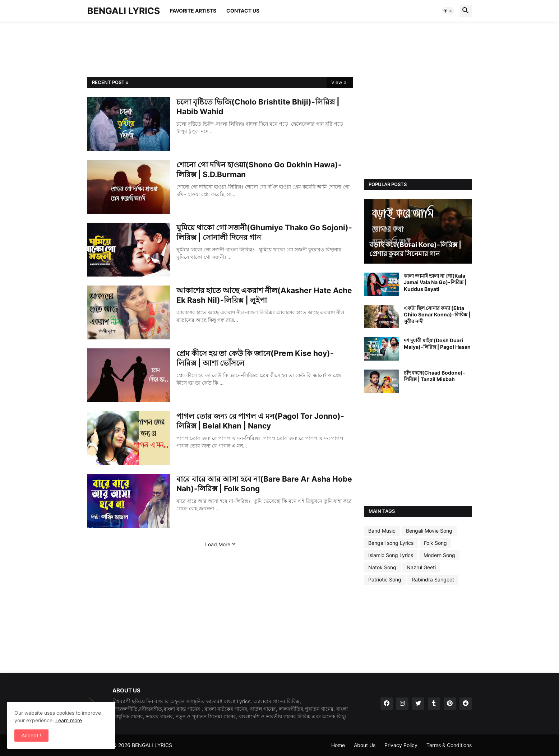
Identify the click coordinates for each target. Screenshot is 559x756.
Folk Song (435, 543)
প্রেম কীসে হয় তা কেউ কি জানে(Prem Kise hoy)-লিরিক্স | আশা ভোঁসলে (255, 358)
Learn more (69, 720)
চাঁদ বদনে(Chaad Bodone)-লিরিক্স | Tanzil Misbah (435, 376)
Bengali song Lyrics (391, 543)
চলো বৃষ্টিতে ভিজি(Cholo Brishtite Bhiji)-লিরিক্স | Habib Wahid (258, 107)
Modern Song (439, 555)
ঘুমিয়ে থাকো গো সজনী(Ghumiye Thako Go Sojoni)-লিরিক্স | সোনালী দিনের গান (264, 232)
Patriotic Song (385, 579)
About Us (365, 745)
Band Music (382, 531)
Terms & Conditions (449, 745)
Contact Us (243, 11)
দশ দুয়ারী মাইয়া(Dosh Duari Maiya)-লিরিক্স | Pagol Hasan (437, 344)
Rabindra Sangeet (433, 579)
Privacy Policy (401, 745)
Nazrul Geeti (421, 567)
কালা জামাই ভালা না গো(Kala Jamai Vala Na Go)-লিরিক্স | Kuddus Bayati (435, 282)
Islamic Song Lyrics (391, 555)
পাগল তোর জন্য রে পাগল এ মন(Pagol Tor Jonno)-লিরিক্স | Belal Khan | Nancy (260, 421)
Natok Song (382, 567)
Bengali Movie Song (429, 531)
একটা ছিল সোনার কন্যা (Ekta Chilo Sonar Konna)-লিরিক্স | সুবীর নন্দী (437, 314)
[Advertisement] (218, 48)
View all (340, 82)
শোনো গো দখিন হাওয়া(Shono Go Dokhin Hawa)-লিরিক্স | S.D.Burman (259, 170)
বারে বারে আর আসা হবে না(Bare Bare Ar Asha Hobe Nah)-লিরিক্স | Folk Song (264, 484)
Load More (218, 544)
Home (338, 745)
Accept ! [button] (31, 735)
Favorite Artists (193, 11)
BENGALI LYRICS (124, 11)
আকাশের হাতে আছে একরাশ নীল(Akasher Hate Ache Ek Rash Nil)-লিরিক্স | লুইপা (264, 295)
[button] (448, 11)
